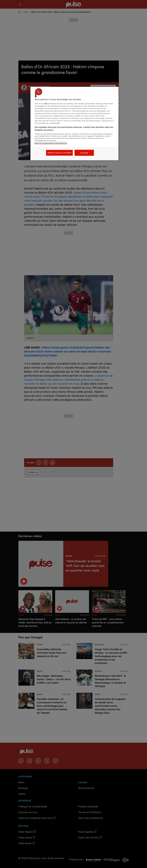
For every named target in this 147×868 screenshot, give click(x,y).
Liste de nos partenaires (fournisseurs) (51, 143)
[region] (75, 124)
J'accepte (84, 153)
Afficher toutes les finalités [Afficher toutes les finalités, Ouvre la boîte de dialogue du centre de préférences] (59, 153)
